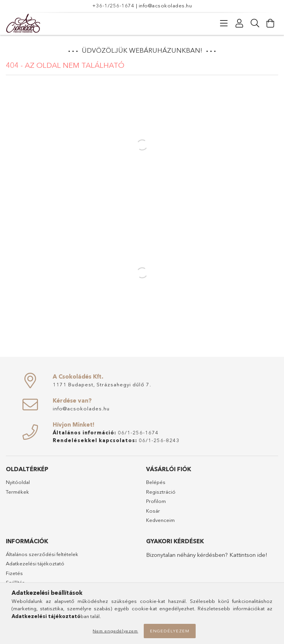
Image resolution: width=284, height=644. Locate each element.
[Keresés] (255, 23)
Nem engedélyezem (115, 631)
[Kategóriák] (224, 23)
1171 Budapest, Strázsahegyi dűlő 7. (102, 384)
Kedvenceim (160, 520)
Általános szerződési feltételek (42, 554)
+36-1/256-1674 (113, 5)
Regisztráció (161, 492)
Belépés (156, 482)
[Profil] (239, 23)
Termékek (17, 492)
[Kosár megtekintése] (270, 23)
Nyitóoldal (18, 482)
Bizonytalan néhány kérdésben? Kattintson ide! (207, 555)
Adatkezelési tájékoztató (35, 563)
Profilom (156, 501)
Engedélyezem (170, 631)
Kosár (153, 511)
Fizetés (14, 573)
